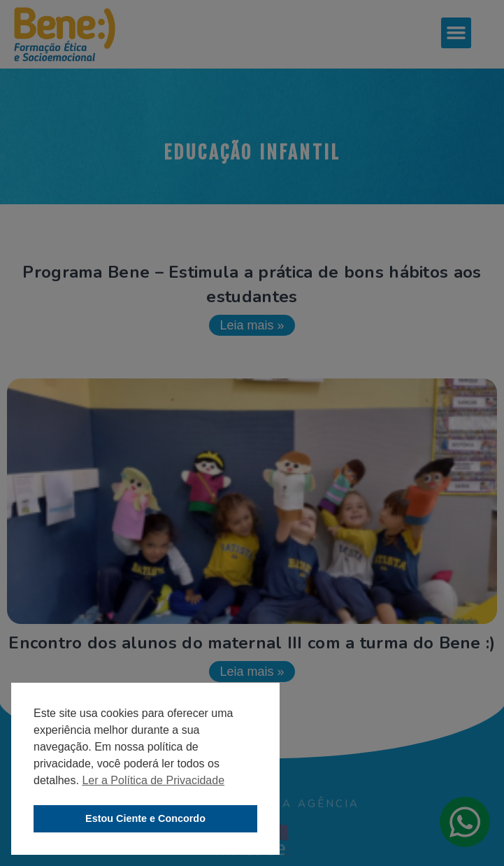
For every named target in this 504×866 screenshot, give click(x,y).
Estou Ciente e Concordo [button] (145, 818)
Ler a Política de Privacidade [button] (153, 780)
